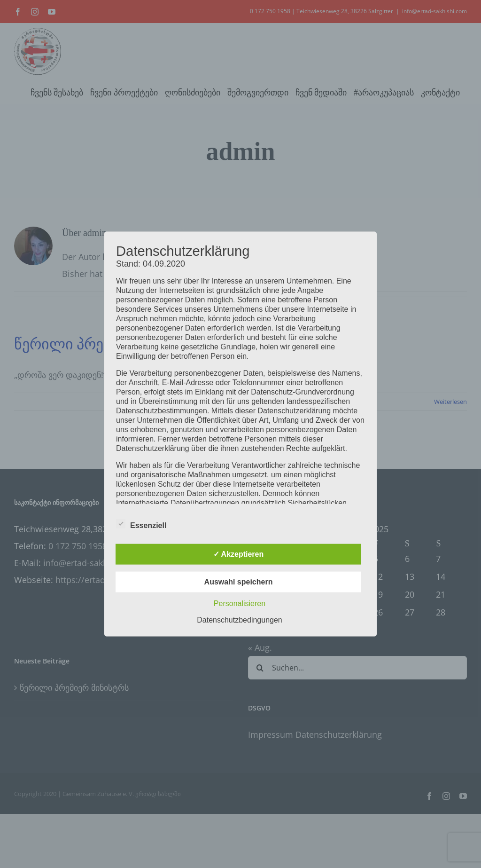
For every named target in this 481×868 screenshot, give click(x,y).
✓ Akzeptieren (239, 554)
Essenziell (141, 524)
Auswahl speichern (239, 581)
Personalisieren (240, 603)
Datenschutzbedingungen (239, 619)
